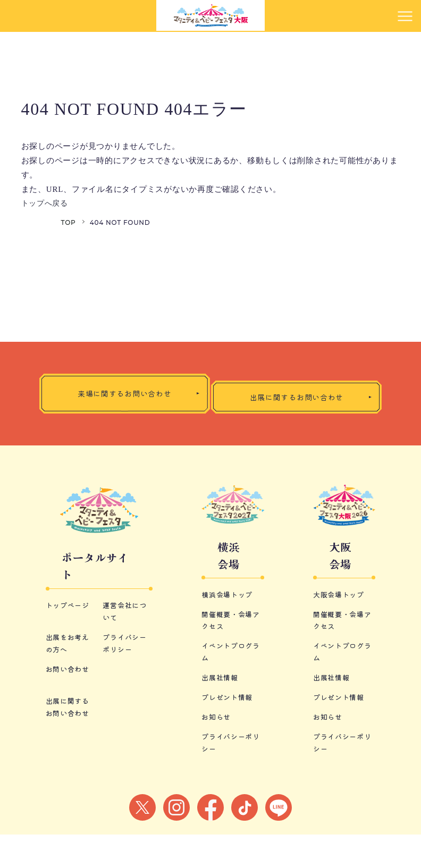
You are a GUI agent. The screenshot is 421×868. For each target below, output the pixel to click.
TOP (69, 222)
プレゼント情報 (229, 731)
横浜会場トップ (229, 630)
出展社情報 (221, 712)
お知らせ (217, 751)
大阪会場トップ (340, 630)
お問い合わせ (69, 723)
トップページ (69, 661)
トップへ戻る (47, 203)
